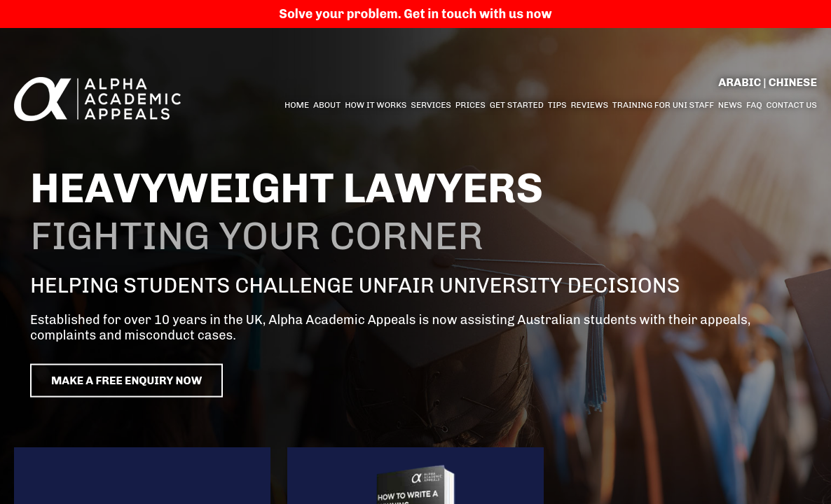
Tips (557, 105)
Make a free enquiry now (159, 381)
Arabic (740, 82)
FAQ (754, 105)
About (327, 105)
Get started (517, 105)
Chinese (793, 82)
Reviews (589, 105)
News (730, 105)
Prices (471, 105)
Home (297, 105)
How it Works (376, 105)
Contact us (791, 105)
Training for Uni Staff (663, 105)
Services (431, 105)
